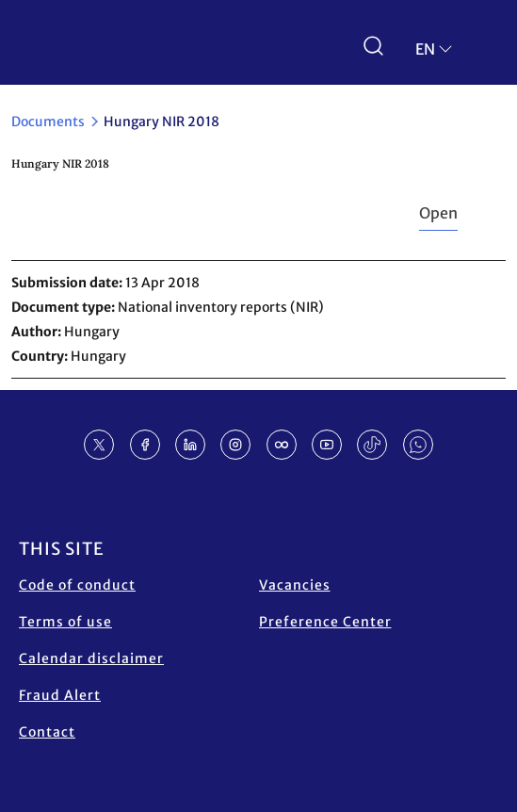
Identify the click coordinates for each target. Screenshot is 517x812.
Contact (47, 732)
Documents (48, 122)
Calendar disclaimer (91, 658)
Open (438, 213)
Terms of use (65, 622)
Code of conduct (77, 585)
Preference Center (325, 622)
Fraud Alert (60, 695)
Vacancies (295, 585)
